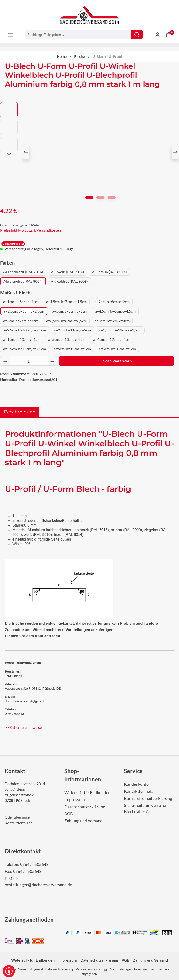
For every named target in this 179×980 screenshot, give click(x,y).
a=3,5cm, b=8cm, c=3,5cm (66, 321)
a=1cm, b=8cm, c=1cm (21, 302)
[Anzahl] (29, 361)
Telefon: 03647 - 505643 (27, 864)
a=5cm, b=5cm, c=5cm (70, 311)
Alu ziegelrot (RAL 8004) (23, 281)
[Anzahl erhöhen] (52, 361)
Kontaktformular (18, 823)
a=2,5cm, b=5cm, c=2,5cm (24, 311)
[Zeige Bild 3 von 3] (112, 198)
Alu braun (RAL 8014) (109, 272)
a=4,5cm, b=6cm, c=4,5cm (115, 311)
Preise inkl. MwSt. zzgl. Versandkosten (31, 230)
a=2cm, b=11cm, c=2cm (72, 330)
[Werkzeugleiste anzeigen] (9, 971)
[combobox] (78, 35)
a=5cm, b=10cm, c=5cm (67, 339)
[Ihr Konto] (158, 35)
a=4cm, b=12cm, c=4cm (112, 339)
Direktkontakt (23, 851)
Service (133, 771)
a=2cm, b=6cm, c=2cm (112, 302)
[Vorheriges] (26, 152)
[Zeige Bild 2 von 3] (101, 198)
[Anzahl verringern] (5, 361)
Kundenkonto (136, 784)
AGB (69, 814)
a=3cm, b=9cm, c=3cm (112, 321)
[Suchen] (137, 35)
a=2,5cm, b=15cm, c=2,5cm (25, 349)
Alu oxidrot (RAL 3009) (69, 281)
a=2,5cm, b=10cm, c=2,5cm (25, 330)
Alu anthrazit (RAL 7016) (23, 272)
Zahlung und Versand (83, 821)
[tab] (20, 412)
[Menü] (10, 35)
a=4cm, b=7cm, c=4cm (21, 321)
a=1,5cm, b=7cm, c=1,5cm (66, 302)
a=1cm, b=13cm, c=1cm (22, 339)
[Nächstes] (175, 152)
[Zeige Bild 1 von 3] (89, 198)
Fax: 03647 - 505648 (23, 871)
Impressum (75, 800)
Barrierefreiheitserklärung (148, 798)
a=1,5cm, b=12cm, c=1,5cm (120, 330)
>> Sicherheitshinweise (23, 727)
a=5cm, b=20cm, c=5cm (117, 349)
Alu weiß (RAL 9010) (68, 272)
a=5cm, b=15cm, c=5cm (72, 349)
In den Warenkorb (117, 361)
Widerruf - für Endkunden (87, 793)
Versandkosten (86, 969)
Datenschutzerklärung (85, 807)
